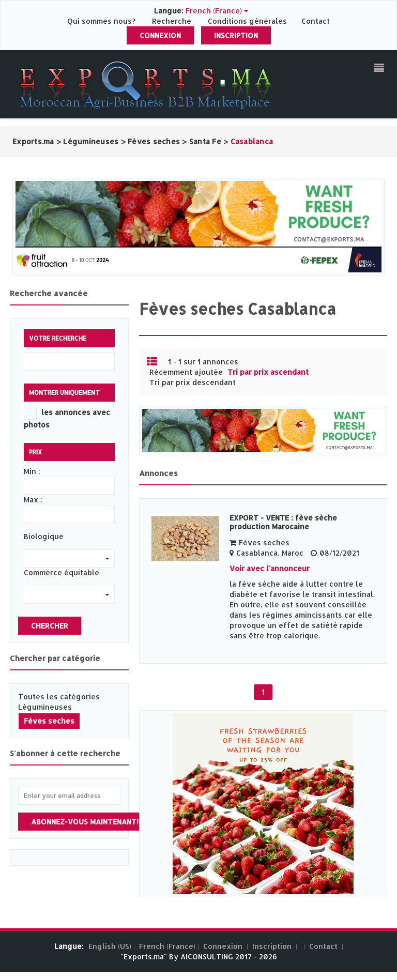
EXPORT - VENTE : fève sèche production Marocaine (283, 522)
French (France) (167, 946)
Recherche (172, 21)
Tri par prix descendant (193, 382)
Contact (316, 21)
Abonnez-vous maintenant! (85, 822)
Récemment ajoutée (186, 372)
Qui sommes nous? (102, 21)
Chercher (50, 626)
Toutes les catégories (59, 696)
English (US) (110, 946)
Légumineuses (45, 707)
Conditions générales (248, 21)
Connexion (160, 35)
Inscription (236, 35)
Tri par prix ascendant (268, 372)
